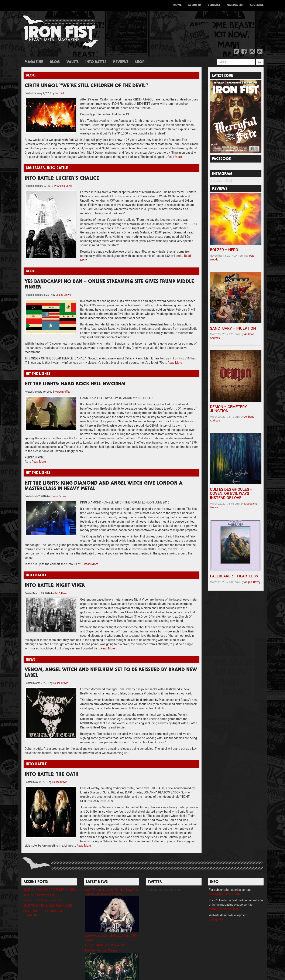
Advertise (257, 5)
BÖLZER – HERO (224, 250)
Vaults (73, 62)
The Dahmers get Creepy (101, 950)
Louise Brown (63, 295)
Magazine (34, 62)
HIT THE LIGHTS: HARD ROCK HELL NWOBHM (75, 384)
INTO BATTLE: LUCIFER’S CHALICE (62, 179)
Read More (175, 157)
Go (260, 62)
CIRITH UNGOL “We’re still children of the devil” (86, 86)
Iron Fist (59, 93)
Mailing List (235, 5)
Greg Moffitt (63, 392)
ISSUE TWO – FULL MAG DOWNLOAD (47, 906)
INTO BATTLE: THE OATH (52, 775)
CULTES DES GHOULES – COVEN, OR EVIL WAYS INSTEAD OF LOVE (231, 494)
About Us (195, 5)
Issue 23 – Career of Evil (39, 895)
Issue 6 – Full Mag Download (42, 900)
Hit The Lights (38, 374)
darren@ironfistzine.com (225, 909)
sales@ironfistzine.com (224, 894)
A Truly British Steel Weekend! (104, 945)
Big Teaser (35, 168)
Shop (140, 62)
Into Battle (96, 62)
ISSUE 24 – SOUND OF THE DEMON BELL (50, 890)
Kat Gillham (61, 593)
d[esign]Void (217, 919)
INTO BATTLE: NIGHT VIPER (55, 586)
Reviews (121, 62)
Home (177, 5)
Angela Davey (65, 186)
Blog (55, 62)
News (31, 660)
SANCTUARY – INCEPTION (233, 328)
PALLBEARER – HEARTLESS (234, 576)
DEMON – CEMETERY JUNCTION (229, 409)
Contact (214, 5)
